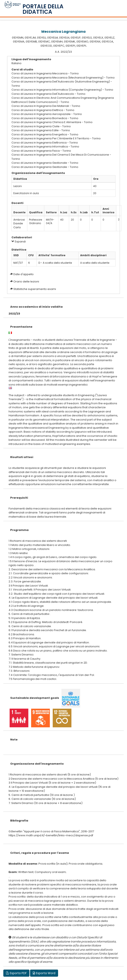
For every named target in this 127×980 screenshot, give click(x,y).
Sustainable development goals (35, 698)
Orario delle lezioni (26, 282)
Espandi (19, 242)
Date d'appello (23, 274)
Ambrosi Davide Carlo (19, 223)
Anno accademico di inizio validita (36, 307)
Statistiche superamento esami (35, 289)
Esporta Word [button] (44, 973)
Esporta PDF (16, 973)
